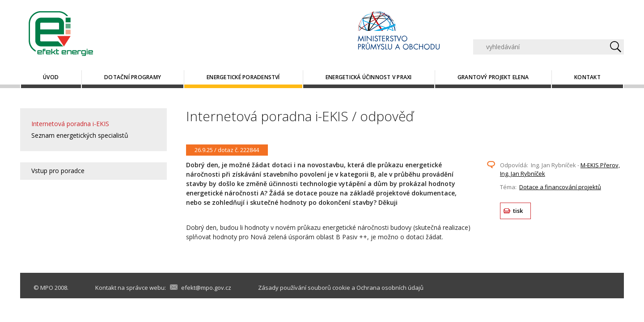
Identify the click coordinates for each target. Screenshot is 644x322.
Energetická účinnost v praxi (369, 77)
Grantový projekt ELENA (493, 77)
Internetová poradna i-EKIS (70, 124)
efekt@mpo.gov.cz (206, 288)
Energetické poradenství (243, 77)
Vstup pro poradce (58, 171)
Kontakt (587, 77)
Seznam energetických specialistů (80, 135)
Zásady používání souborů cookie (304, 288)
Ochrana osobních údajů (390, 288)
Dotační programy (133, 77)
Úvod (51, 77)
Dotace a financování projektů (560, 187)
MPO (47, 288)
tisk (518, 211)
